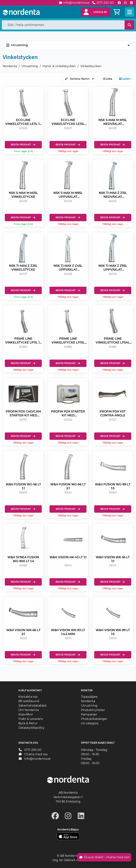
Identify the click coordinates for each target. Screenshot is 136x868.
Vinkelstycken (91, 66)
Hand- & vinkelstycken (59, 66)
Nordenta (10, 66)
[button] (96, 12)
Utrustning (30, 66)
